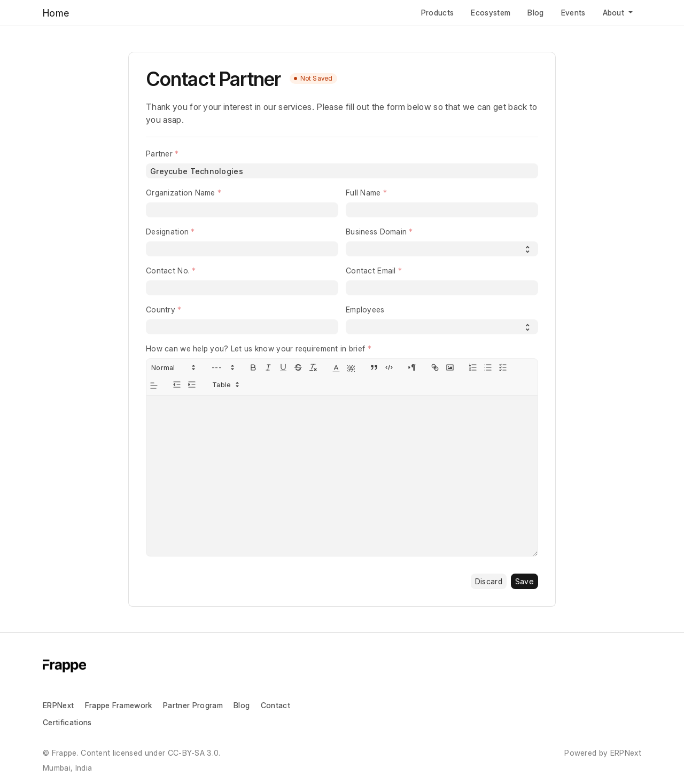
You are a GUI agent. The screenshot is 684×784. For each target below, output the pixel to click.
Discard (489, 581)
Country (161, 309)
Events (573, 13)
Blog (535, 13)
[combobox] (342, 171)
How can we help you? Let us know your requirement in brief (255, 348)
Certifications (67, 722)
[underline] (283, 367)
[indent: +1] (192, 385)
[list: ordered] (473, 367)
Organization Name (181, 193)
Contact (275, 705)
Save (524, 581)
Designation (167, 232)
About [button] (615, 13)
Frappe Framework (119, 705)
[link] (435, 367)
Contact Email (371, 271)
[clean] (313, 367)
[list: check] (503, 367)
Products (438, 13)
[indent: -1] (177, 385)
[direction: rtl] (412, 367)
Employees (365, 309)
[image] (450, 367)
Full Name (363, 193)
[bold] (253, 367)
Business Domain (376, 232)
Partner (159, 154)
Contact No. (168, 271)
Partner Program (193, 705)
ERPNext (58, 705)
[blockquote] (374, 367)
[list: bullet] (488, 367)
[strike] (298, 367)
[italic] (268, 367)
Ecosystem (491, 13)
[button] (173, 367)
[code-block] (389, 367)
